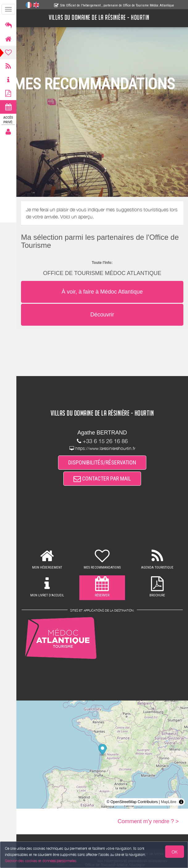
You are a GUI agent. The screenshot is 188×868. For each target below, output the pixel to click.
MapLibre (169, 802)
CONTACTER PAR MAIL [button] (102, 478)
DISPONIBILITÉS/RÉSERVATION (102, 462)
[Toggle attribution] (181, 802)
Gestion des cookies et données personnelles (41, 861)
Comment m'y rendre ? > (148, 821)
